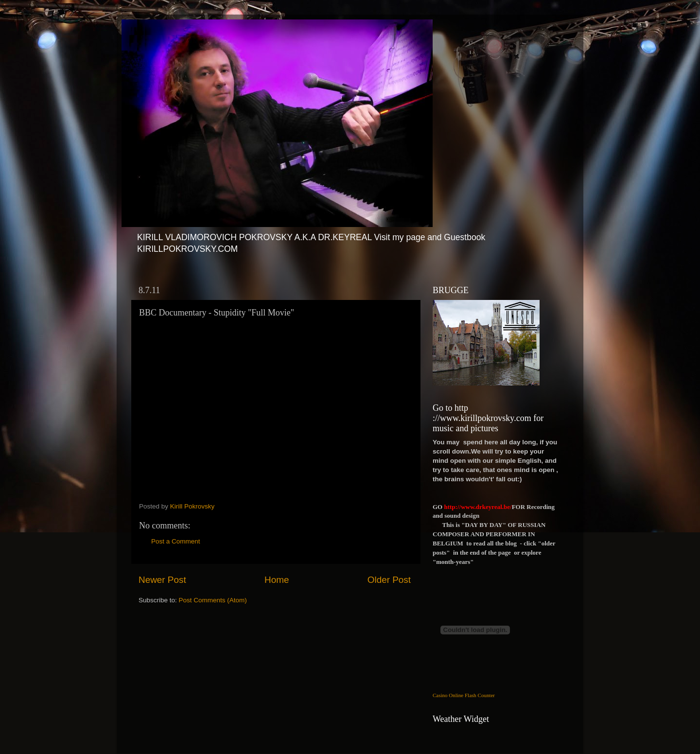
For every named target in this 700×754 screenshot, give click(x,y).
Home (277, 580)
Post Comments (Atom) (213, 600)
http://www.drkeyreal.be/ (478, 507)
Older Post (389, 580)
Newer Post (162, 580)
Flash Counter (480, 695)
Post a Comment (176, 541)
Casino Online (448, 695)
